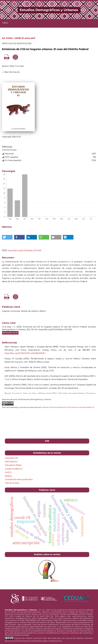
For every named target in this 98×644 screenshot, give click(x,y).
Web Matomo (11, 462)
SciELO (8, 472)
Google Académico (14, 469)
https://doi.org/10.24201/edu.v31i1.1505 (25, 251)
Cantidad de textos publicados (19, 479)
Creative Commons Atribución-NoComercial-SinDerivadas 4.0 (68, 407)
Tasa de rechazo (12, 483)
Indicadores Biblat (13, 465)
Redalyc (8, 476)
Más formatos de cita (10, 333)
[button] (11, 72)
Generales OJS (11, 458)
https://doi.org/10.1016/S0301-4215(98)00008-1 (25, 353)
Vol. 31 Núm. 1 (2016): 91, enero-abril (19, 38)
